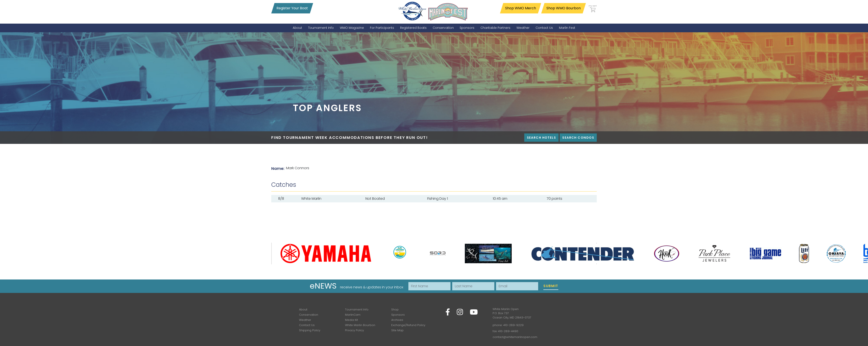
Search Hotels (542, 138)
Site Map (397, 330)
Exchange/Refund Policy (408, 325)
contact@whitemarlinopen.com (515, 337)
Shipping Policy (310, 330)
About (303, 309)
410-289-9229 (513, 325)
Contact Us (307, 325)
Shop (395, 309)
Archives (397, 320)
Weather (305, 320)
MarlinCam (353, 315)
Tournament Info (357, 309)
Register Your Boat (292, 8)
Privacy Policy (354, 330)
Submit (551, 286)
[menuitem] (297, 28)
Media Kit (351, 320)
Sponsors (398, 315)
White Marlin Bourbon (360, 325)
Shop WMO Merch (521, 8)
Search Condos (578, 138)
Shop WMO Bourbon (564, 8)
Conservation (309, 315)
